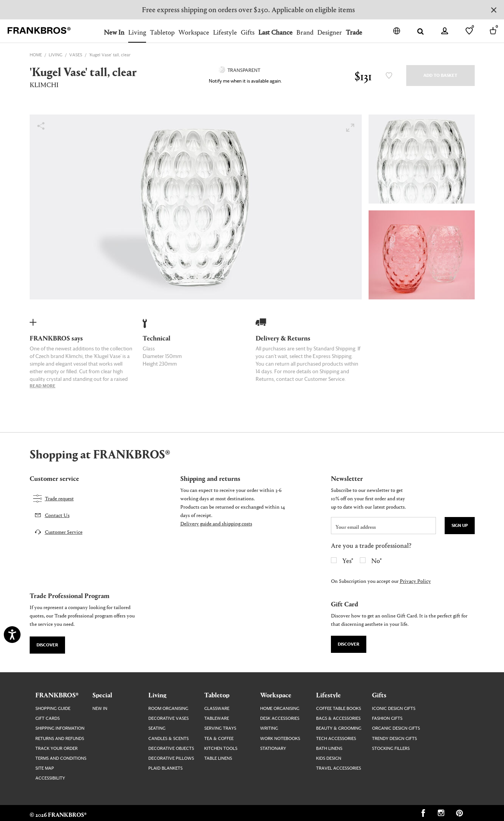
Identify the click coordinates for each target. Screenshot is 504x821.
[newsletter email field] (383, 526)
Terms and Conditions (61, 758)
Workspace (194, 32)
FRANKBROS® (57, 695)
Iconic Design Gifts (394, 709)
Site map (45, 768)
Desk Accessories (280, 718)
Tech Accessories (336, 739)
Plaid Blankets (165, 768)
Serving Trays (220, 728)
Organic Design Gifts (396, 728)
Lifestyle (225, 32)
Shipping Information (60, 728)
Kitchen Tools (221, 749)
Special (102, 695)
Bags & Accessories (338, 718)
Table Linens (218, 758)
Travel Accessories (339, 768)
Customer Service (64, 532)
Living (137, 32)
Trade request (59, 498)
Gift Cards (48, 718)
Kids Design (329, 758)
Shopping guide (53, 709)
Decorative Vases (169, 718)
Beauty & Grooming (339, 728)
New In (114, 32)
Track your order (56, 749)
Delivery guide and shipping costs (216, 523)
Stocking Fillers (391, 749)
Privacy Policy (415, 581)
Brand (305, 32)
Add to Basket (440, 76)
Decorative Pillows (171, 758)
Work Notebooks (280, 739)
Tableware (217, 718)
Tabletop (162, 32)
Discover (47, 645)
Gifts (248, 32)
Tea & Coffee (219, 739)
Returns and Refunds (60, 739)
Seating (157, 728)
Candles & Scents (169, 739)
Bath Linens (329, 749)
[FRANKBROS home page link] (39, 31)
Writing (269, 728)
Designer (330, 32)
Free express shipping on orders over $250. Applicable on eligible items (248, 9)
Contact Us (57, 515)
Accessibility (50, 778)
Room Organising (168, 709)
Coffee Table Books (339, 709)
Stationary (273, 749)
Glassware (217, 709)
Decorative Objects (171, 749)
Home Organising (280, 709)
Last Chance (275, 32)
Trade (354, 32)
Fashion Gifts (387, 718)
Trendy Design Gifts (394, 739)
